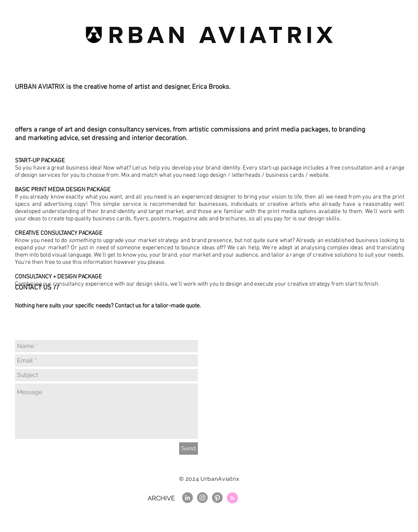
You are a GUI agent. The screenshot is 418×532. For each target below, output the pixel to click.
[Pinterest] (217, 498)
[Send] (189, 449)
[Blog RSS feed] (232, 498)
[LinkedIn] (187, 498)
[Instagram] (202, 498)
